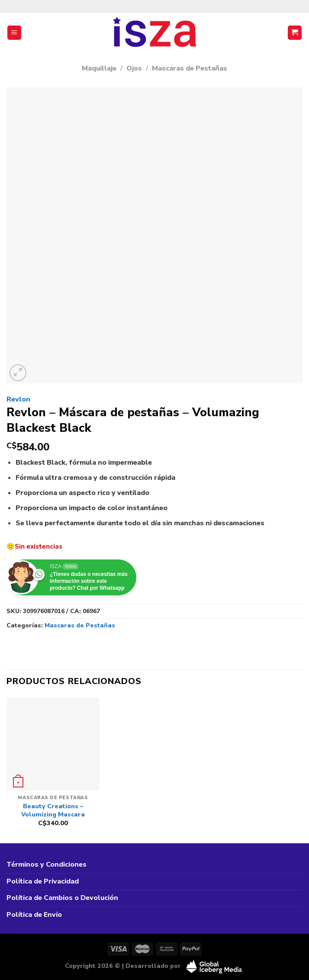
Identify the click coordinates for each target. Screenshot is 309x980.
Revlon (18, 399)
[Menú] (14, 33)
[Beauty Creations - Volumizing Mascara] (53, 744)
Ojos (134, 68)
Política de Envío (34, 915)
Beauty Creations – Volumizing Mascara (53, 810)
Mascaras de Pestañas (190, 68)
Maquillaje (99, 68)
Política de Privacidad (43, 881)
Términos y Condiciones (47, 864)
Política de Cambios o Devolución (62, 898)
